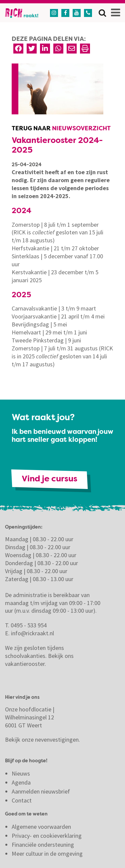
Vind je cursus (49, 479)
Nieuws (21, 773)
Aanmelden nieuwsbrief (41, 791)
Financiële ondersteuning (43, 845)
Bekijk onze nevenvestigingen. (43, 740)
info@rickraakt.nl (32, 633)
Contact (22, 800)
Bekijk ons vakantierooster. (39, 660)
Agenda (21, 782)
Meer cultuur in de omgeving (47, 854)
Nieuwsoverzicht (81, 129)
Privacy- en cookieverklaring (47, 836)
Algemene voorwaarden (41, 827)
